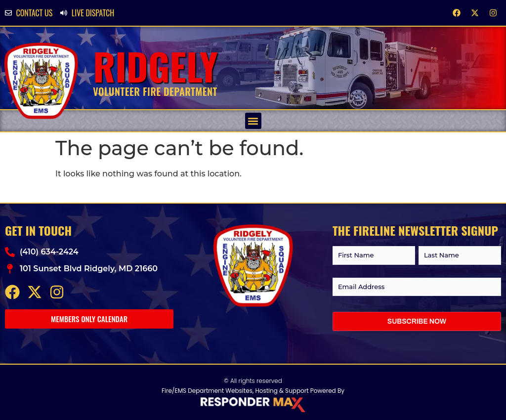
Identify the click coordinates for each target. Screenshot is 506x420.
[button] (253, 121)
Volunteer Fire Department (155, 91)
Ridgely (155, 66)
